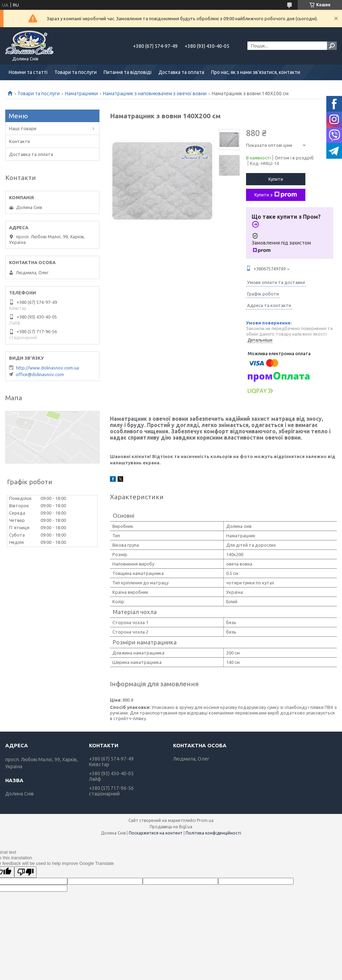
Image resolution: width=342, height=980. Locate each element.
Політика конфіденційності (213, 833)
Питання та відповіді (128, 72)
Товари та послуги (76, 72)
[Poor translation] (25, 872)
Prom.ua (205, 820)
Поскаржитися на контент (156, 833)
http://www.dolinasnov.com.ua (47, 368)
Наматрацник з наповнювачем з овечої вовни (155, 93)
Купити (276, 179)
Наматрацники (81, 93)
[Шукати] (332, 46)
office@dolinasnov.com (40, 374)
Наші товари (23, 128)
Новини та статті (28, 72)
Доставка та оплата (181, 72)
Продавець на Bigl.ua (171, 827)
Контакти (20, 141)
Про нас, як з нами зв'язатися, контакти (256, 72)
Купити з (276, 195)
